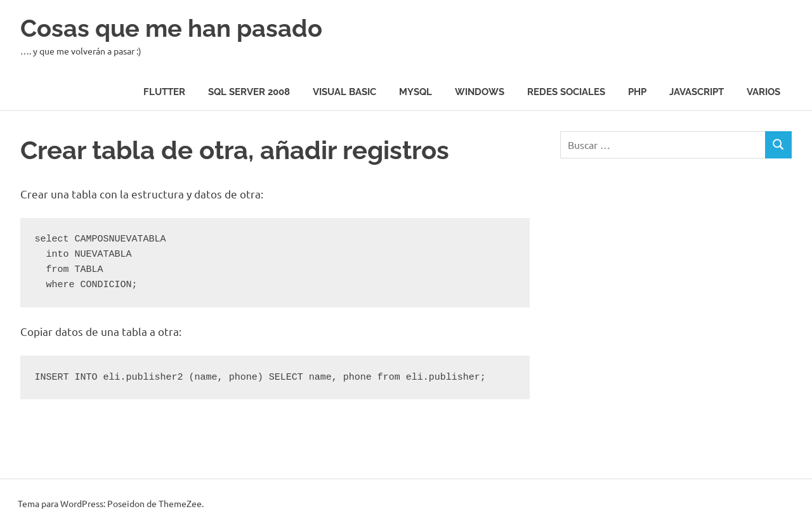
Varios (763, 92)
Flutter (164, 92)
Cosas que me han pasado (171, 28)
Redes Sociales (566, 92)
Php (637, 92)
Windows (480, 92)
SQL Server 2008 (249, 92)
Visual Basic (344, 92)
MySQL (416, 92)
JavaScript (697, 92)
